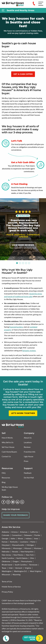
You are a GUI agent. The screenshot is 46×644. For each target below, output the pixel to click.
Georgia (5, 538)
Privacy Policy (7, 592)
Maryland (6, 545)
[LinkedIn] (17, 502)
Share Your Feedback (16, 515)
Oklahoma (6, 561)
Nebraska (6, 552)
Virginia (28, 568)
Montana (38, 548)
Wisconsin (6, 574)
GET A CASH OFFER (23, 74)
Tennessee (33, 565)
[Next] (42, 229)
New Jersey (6, 555)
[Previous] (4, 229)
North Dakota (22, 558)
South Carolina (21, 565)
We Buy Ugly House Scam (10, 488)
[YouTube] (13, 502)
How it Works (7, 438)
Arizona (14, 532)
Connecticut (17, 535)
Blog (4, 482)
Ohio (32, 558)
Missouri (28, 548)
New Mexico (18, 555)
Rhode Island (7, 565)
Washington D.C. (21, 571)
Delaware (28, 535)
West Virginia (35, 571)
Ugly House (29, 456)
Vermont (19, 568)
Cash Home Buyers (9, 452)
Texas (4, 568)
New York (30, 555)
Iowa (36, 538)
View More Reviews (23, 245)
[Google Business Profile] (22, 502)
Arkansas (24, 532)
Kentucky (14, 542)
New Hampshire (27, 552)
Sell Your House (8, 447)
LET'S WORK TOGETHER (23, 413)
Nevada (15, 552)
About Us (28, 438)
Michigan (30, 545)
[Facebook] (3, 502)
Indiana (29, 538)
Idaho (13, 538)
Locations (28, 442)
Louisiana (24, 542)
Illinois (20, 538)
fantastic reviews (29, 350)
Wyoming (16, 574)
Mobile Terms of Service (11, 587)
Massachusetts (18, 545)
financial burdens (16, 327)
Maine (33, 542)
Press (26, 461)
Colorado (6, 535)
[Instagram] (8, 502)
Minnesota (6, 548)
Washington (7, 571)
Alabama (5, 532)
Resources (6, 478)
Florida (37, 535)
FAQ (4, 473)
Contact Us (6, 456)
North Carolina (8, 558)
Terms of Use (7, 581)
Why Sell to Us (8, 442)
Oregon (16, 561)
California (34, 532)
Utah (11, 568)
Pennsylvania (27, 561)
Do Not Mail (29, 478)
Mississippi (17, 548)
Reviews (27, 447)
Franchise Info (30, 452)
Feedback (28, 473)
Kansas (5, 542)
